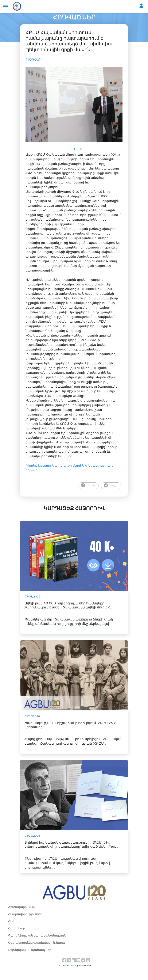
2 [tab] (82, 160)
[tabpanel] (74, 109)
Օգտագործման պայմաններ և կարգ (36, 952)
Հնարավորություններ (25, 924)
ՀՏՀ (11, 931)
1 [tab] (76, 160)
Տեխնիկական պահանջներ (30, 960)
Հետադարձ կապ (22, 917)
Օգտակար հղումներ (24, 938)
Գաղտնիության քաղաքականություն (37, 945)
